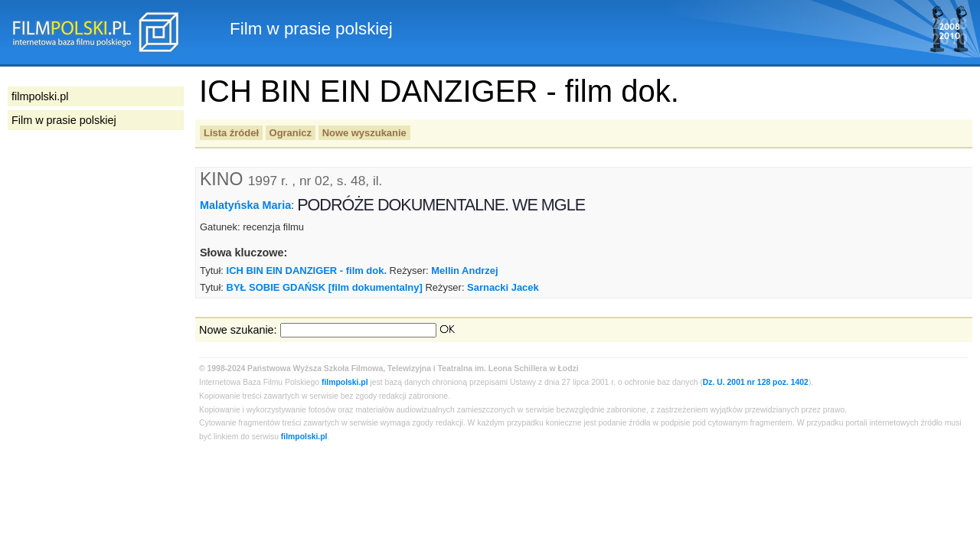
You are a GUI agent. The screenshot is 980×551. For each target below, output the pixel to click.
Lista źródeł (231, 133)
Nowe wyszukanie (364, 133)
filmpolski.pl (345, 382)
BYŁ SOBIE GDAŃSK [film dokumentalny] (325, 287)
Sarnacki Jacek (503, 287)
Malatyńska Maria (245, 205)
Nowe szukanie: (238, 330)
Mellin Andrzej (464, 271)
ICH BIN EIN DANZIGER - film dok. (307, 271)
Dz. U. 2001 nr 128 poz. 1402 (756, 382)
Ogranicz (291, 133)
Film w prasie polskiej (64, 120)
